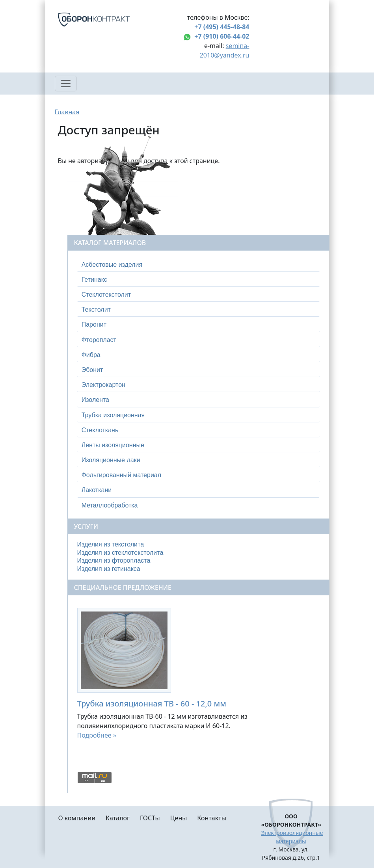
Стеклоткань (100, 430)
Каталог (118, 818)
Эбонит (92, 370)
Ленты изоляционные (113, 445)
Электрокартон (103, 385)
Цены (179, 818)
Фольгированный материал (121, 475)
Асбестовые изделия (112, 265)
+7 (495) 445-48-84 (222, 27)
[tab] (198, 265)
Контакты (211, 818)
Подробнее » (97, 735)
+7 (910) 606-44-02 (222, 36)
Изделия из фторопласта (114, 560)
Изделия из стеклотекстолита (120, 553)
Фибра (91, 355)
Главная (67, 112)
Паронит (94, 324)
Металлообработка (110, 505)
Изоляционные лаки (111, 460)
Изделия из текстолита (111, 544)
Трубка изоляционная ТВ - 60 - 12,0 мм (152, 704)
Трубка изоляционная (113, 415)
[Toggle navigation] (66, 84)
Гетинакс (94, 280)
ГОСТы (150, 818)
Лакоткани (97, 490)
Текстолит (96, 309)
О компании (77, 818)
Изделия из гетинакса (109, 569)
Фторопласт (99, 340)
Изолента (95, 400)
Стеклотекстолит (106, 295)
